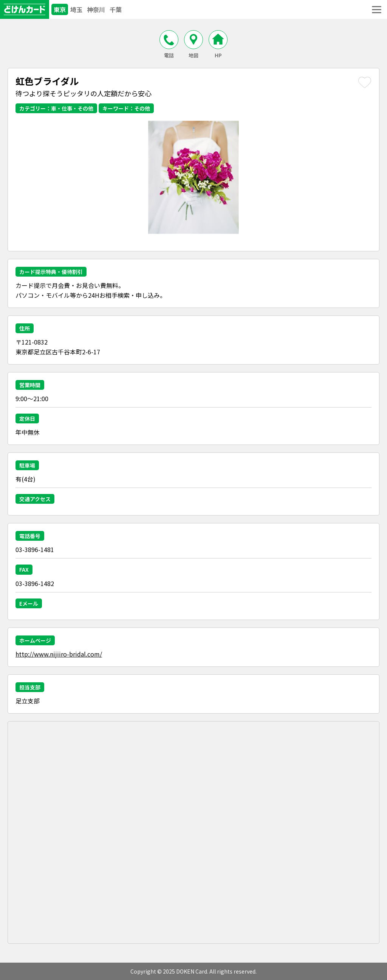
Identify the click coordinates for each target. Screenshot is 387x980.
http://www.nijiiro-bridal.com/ (59, 654)
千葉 (116, 9)
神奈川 (96, 9)
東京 (60, 9)
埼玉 (76, 9)
